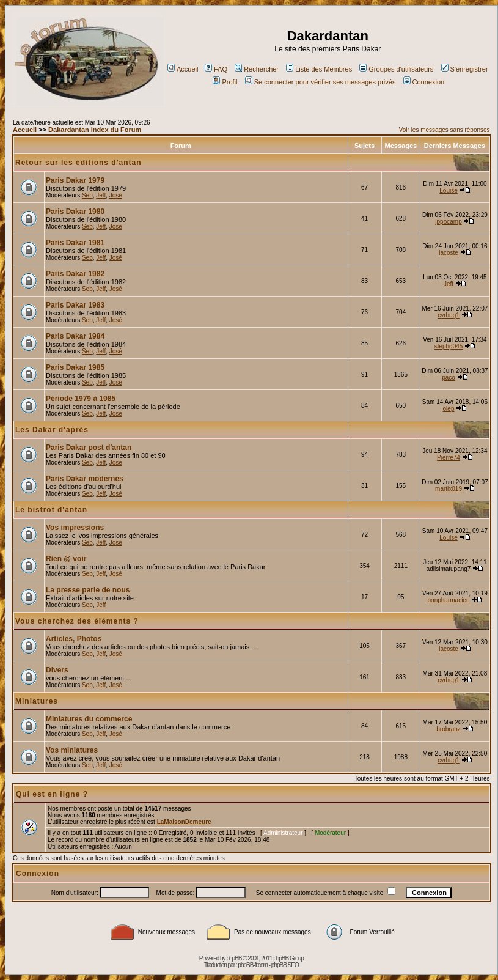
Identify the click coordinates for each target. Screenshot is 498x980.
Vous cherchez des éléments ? (77, 621)
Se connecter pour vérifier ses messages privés (320, 82)
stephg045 (449, 346)
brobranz (448, 729)
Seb (87, 195)
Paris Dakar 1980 (75, 212)
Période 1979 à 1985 (81, 399)
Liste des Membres (319, 69)
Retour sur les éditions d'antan (79, 163)
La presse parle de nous (88, 590)
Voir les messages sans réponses (445, 130)
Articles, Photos (74, 639)
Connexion (424, 82)
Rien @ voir (66, 559)
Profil (225, 82)
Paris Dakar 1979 (75, 180)
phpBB (234, 958)
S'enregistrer (465, 69)
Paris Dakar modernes (85, 479)
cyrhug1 (449, 315)
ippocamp (448, 222)
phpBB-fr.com (253, 965)
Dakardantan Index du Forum (95, 130)
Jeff (101, 195)
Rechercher (257, 69)
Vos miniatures (72, 750)
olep (449, 409)
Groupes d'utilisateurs (396, 69)
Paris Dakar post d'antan (89, 448)
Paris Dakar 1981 (75, 243)
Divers (57, 670)
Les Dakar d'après (52, 430)
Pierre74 (449, 458)
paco (449, 378)
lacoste (449, 253)
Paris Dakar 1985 (75, 367)
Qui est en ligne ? (52, 794)
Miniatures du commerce (89, 719)
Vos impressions (75, 528)
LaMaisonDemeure (184, 822)
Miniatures (37, 701)
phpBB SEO (285, 965)
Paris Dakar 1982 (75, 274)
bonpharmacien (449, 600)
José (116, 195)
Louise (448, 190)
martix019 (449, 489)
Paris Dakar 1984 (75, 336)
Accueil (183, 69)
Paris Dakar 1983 (75, 305)
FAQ (216, 69)
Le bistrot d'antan (51, 510)
